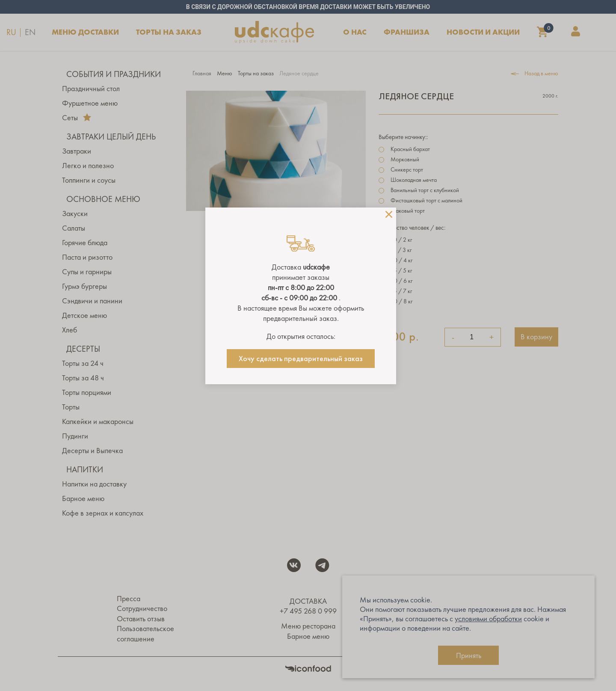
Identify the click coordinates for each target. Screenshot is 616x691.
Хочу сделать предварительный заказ (301, 359)
